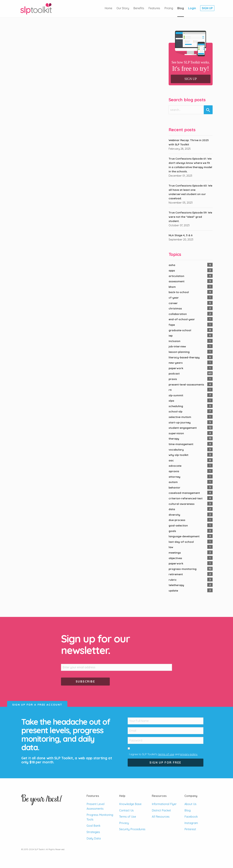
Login (192, 8)
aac (171, 460)
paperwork (176, 368)
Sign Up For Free (165, 762)
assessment (177, 281)
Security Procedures (132, 829)
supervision (176, 433)
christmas (175, 308)
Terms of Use (128, 817)
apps (172, 271)
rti (170, 390)
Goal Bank (93, 826)
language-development (184, 536)
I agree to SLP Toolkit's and (163, 754)
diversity (174, 515)
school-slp (175, 411)
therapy (174, 439)
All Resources (161, 817)
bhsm (172, 287)
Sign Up (207, 8)
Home (108, 8)
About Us (190, 804)
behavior (174, 488)
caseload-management (184, 493)
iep (171, 336)
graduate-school (180, 330)
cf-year (174, 298)
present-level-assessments (186, 385)
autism (173, 482)
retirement (176, 574)
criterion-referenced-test (186, 498)
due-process (177, 520)
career (173, 303)
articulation (176, 276)
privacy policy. (189, 754)
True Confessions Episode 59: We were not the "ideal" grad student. (190, 217)
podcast (174, 374)
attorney (174, 477)
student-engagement (183, 428)
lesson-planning (179, 352)
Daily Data (94, 838)
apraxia (174, 471)
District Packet (161, 810)
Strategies (93, 832)
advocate (175, 466)
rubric (173, 580)
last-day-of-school (181, 542)
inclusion (174, 341)
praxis (173, 379)
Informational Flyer (164, 804)
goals (172, 531)
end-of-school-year (182, 319)
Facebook (191, 817)
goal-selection (178, 525)
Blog (181, 8)
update (173, 591)
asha (172, 265)
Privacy (124, 823)
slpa (171, 401)
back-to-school (179, 292)
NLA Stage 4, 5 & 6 (181, 235)
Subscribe (85, 681)
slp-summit (176, 395)
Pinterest (190, 829)
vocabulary (176, 450)
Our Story (123, 8)
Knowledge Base (130, 804)
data (172, 509)
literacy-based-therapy (184, 357)
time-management (181, 444)
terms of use (166, 754)
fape (172, 325)
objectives (175, 558)
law (171, 547)
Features (154, 8)
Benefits (139, 8)
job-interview (177, 346)
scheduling (176, 406)
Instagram (191, 823)
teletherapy (176, 585)
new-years (176, 363)
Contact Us (126, 810)
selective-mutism (180, 417)
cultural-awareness (182, 504)
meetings (175, 553)
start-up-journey (180, 422)
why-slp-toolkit (178, 455)
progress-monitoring (183, 569)
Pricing (169, 8)
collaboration (178, 314)
